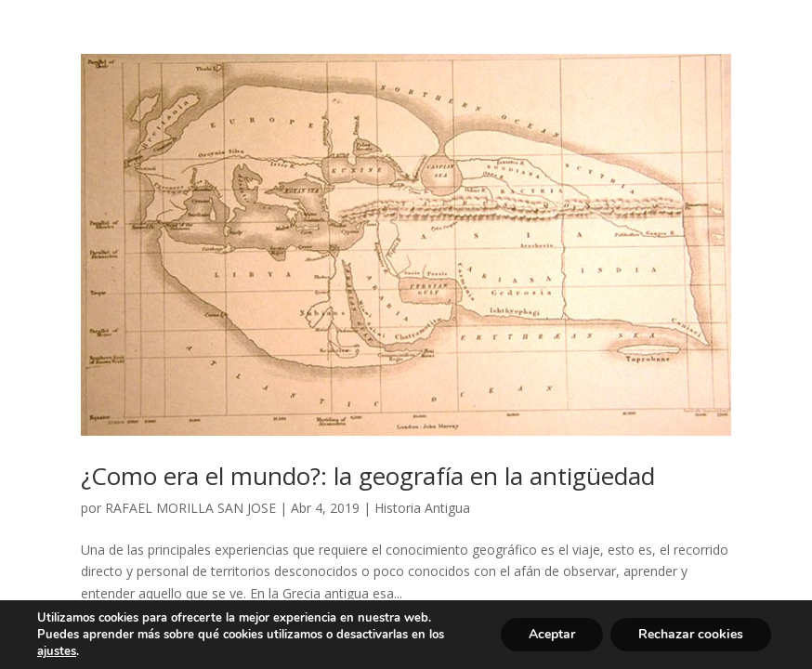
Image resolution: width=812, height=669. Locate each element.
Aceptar (552, 634)
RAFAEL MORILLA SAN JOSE (190, 508)
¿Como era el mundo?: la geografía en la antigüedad (368, 476)
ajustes (57, 651)
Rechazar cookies (691, 634)
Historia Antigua (422, 508)
